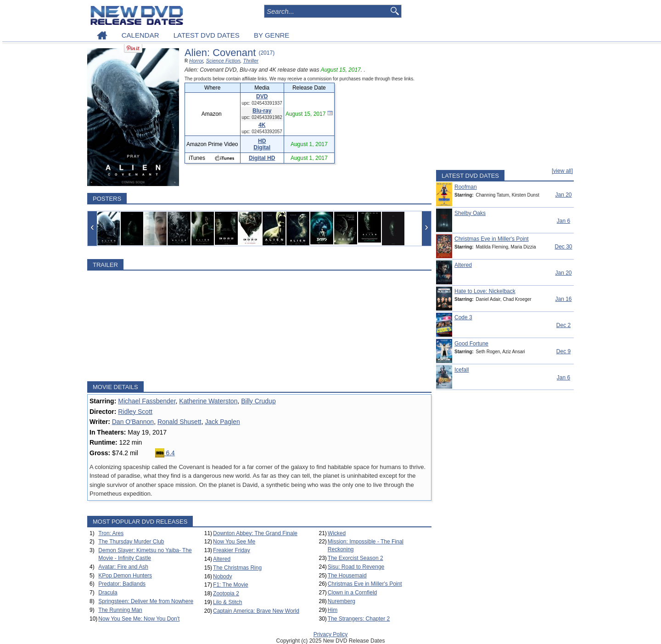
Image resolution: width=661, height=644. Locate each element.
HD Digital (262, 144)
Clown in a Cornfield (352, 593)
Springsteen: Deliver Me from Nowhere (146, 601)
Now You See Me (234, 542)
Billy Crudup (258, 401)
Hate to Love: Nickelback (485, 291)
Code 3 (463, 317)
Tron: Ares (111, 533)
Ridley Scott (135, 412)
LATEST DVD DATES (207, 35)
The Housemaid (347, 576)
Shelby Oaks (470, 213)
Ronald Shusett (179, 422)
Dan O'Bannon (133, 422)
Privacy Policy (331, 634)
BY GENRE (272, 35)
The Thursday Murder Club (131, 542)
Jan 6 (563, 221)
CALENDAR (140, 35)
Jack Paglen (222, 422)
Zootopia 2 (226, 593)
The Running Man (120, 610)
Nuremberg (342, 601)
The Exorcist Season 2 (356, 558)
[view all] (562, 171)
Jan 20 (563, 195)
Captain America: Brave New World (256, 611)
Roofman (466, 187)
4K (262, 125)
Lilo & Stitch (227, 602)
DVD (262, 96)
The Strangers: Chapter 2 (359, 619)
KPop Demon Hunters (125, 576)
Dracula (108, 593)
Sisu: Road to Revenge (356, 567)
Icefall (462, 370)
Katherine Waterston (208, 401)
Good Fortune (471, 344)
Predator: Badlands (122, 584)
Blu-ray (262, 111)
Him (333, 610)
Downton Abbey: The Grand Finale (255, 533)
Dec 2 (563, 325)
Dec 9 (563, 351)
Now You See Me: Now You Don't (139, 619)
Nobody (222, 576)
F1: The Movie (230, 585)
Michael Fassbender (147, 401)
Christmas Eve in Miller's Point (365, 584)
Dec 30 (563, 247)
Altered (222, 559)
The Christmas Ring (237, 568)
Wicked (337, 533)
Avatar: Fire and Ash (123, 567)
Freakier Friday (232, 550)
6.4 (165, 453)
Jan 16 (563, 299)
